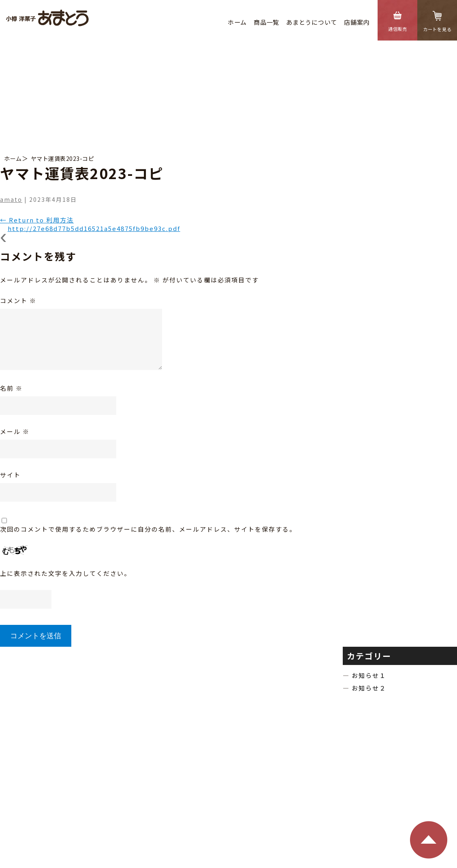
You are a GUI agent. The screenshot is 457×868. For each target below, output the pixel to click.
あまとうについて (312, 22)
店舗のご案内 (215, 721)
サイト (10, 475)
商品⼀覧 (266, 22)
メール (15, 431)
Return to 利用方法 (37, 220)
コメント (18, 300)
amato (11, 199)
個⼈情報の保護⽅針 (270, 834)
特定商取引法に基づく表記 (277, 721)
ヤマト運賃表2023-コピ (63, 158)
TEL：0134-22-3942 (197, 793)
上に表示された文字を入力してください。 (65, 573)
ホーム (237, 22)
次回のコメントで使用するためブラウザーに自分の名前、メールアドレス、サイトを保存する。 (148, 529)
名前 (11, 388)
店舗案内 (357, 22)
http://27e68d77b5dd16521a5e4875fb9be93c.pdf (94, 228)
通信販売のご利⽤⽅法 (351, 721)
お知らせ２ (369, 688)
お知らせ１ (369, 675)
